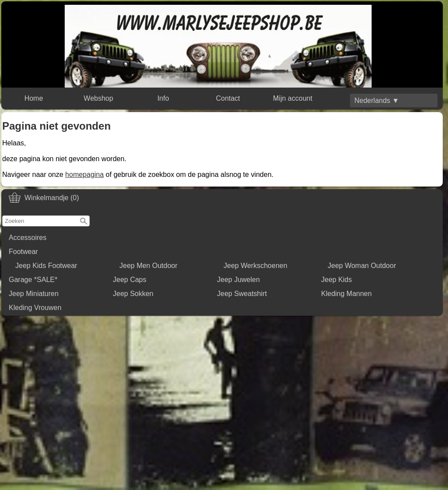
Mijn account (293, 98)
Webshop (98, 98)
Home (34, 98)
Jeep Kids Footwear (46, 266)
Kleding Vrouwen (35, 308)
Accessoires (28, 238)
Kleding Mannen (346, 294)
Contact (228, 98)
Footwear (23, 252)
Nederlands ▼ (377, 100)
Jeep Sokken (133, 294)
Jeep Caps (130, 280)
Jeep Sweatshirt (242, 294)
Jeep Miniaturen (34, 294)
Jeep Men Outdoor (149, 266)
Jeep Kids (336, 280)
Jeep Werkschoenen (255, 266)
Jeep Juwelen (238, 280)
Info (163, 98)
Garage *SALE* (33, 280)
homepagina (84, 174)
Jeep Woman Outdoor (362, 266)
